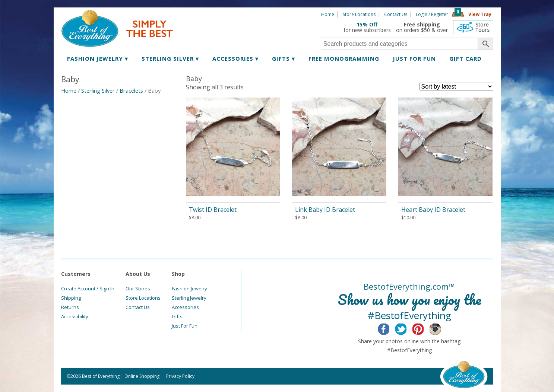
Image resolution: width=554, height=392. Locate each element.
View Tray (480, 14)
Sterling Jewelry (189, 298)
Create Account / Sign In (88, 289)
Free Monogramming (344, 58)
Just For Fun (185, 326)
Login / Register (432, 14)
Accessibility (75, 316)
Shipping (71, 298)
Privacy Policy (180, 376)
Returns (70, 307)
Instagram (441, 328)
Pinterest (424, 328)
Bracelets (131, 90)
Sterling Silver (170, 58)
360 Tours (473, 27)
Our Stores (138, 289)
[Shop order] (456, 87)
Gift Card (466, 58)
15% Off (367, 24)
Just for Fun (414, 58)
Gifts (284, 58)
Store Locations (359, 14)
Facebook (390, 328)
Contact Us (396, 14)
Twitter (407, 328)
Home (328, 14)
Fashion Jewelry (98, 58)
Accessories (235, 58)
